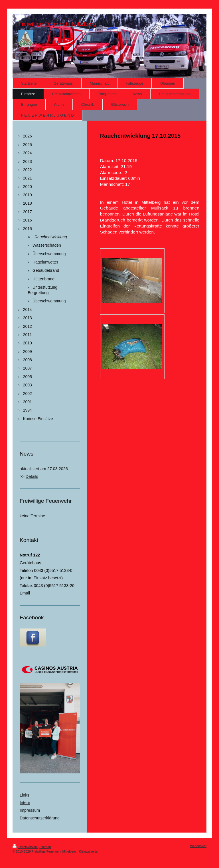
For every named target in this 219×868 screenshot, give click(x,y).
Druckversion (25, 847)
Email (25, 593)
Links (25, 795)
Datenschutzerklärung (40, 818)
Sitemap (45, 847)
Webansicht (198, 846)
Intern (25, 803)
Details (32, 476)
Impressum (30, 810)
